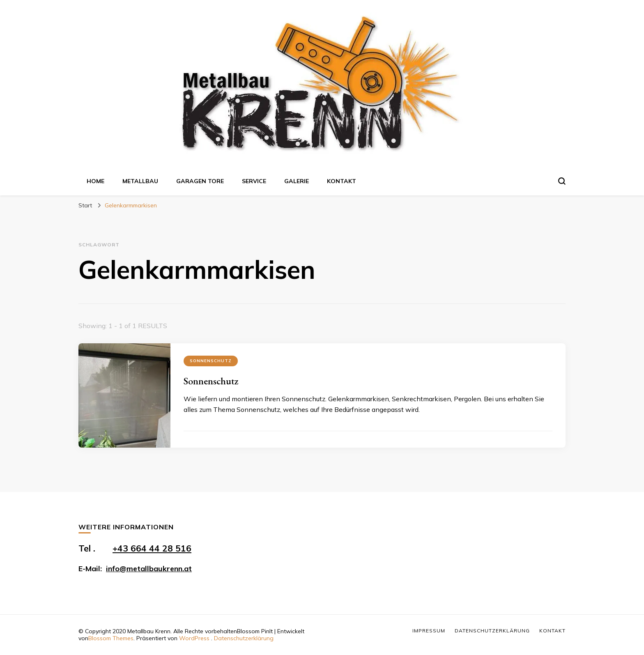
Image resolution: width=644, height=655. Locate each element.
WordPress (194, 638)
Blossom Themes (111, 638)
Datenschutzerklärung (244, 638)
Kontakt (342, 181)
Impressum (429, 631)
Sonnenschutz (211, 361)
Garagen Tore (200, 181)
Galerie (297, 181)
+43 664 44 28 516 (152, 548)
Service (254, 181)
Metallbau (140, 181)
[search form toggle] (562, 181)
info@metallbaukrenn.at (149, 569)
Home (95, 181)
